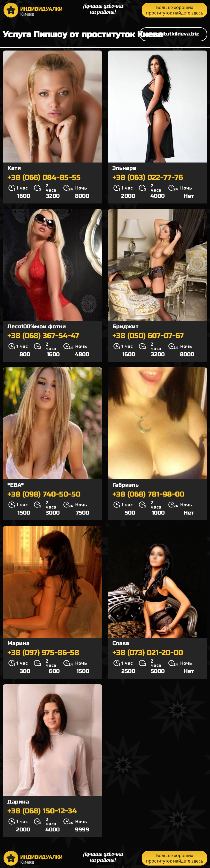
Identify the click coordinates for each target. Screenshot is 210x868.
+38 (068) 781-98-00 (148, 494)
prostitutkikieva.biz (173, 34)
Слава (121, 643)
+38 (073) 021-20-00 (148, 653)
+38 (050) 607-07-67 (148, 336)
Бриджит (126, 327)
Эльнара (124, 168)
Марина (18, 643)
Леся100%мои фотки (37, 327)
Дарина (18, 802)
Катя (14, 168)
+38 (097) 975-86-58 (43, 653)
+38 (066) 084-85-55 (44, 178)
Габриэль (126, 485)
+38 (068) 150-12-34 (42, 811)
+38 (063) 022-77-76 (148, 178)
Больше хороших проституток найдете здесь (175, 10)
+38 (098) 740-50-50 (44, 494)
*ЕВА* (16, 485)
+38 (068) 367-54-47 (43, 336)
